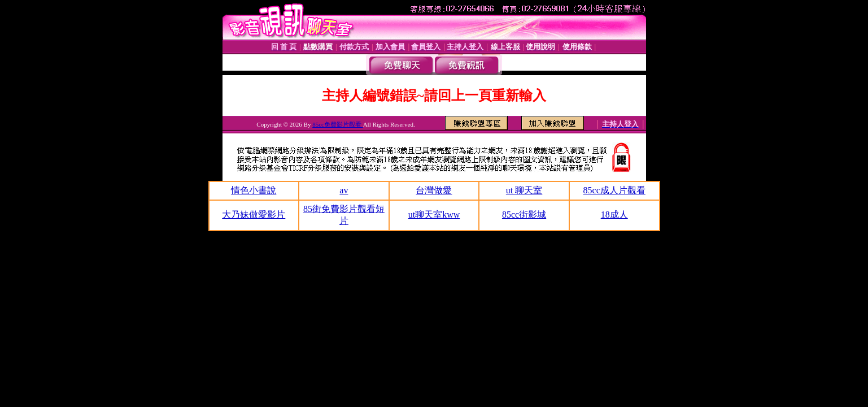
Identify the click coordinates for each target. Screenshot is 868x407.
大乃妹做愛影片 (254, 215)
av (344, 190)
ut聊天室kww (434, 215)
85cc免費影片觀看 (338, 124)
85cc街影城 (524, 215)
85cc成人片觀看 (614, 190)
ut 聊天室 (524, 190)
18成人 (614, 215)
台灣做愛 (434, 190)
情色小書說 (254, 190)
